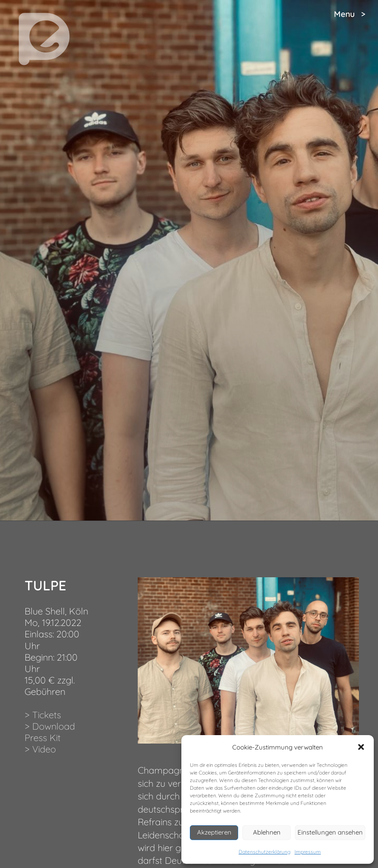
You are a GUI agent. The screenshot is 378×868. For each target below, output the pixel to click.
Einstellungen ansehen (330, 832)
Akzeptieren (214, 832)
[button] (361, 747)
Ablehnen (267, 832)
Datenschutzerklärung (264, 852)
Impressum (308, 852)
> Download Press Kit (50, 732)
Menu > (350, 14)
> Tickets (43, 715)
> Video (40, 749)
